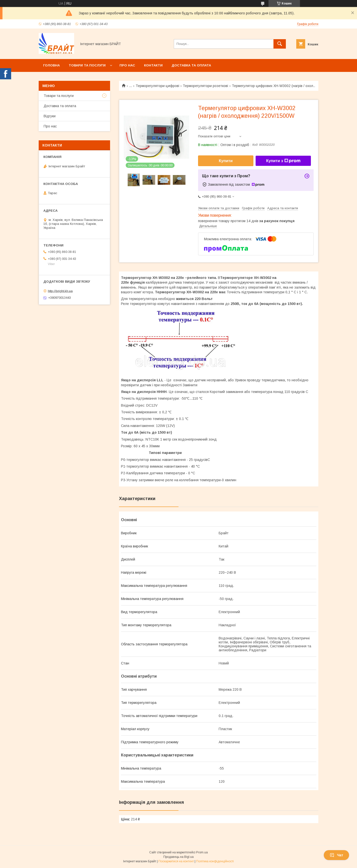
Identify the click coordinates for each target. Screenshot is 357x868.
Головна (51, 65)
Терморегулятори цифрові (157, 86)
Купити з (283, 161)
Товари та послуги (87, 65)
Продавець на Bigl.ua (178, 857)
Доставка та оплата (191, 65)
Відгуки (50, 116)
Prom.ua (202, 852)
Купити (226, 161)
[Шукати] (280, 44)
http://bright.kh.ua (60, 291)
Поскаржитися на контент (176, 861)
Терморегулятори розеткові (205, 86)
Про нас (127, 65)
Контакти (153, 65)
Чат (336, 855)
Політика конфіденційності (215, 861)
